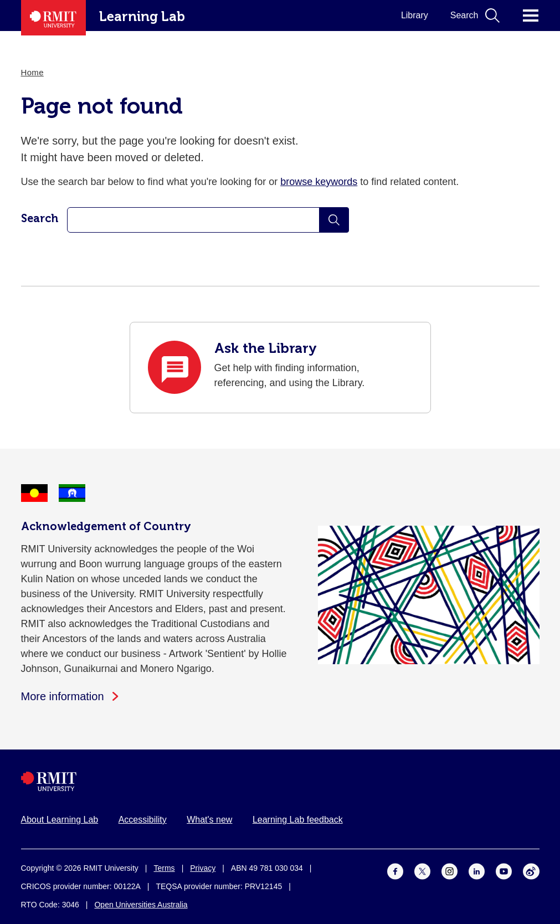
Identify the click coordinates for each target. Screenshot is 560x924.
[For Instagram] (449, 871)
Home (32, 72)
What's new (209, 820)
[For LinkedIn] (477, 871)
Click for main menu (531, 16)
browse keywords (319, 182)
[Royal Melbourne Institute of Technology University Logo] (280, 781)
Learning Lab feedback (298, 820)
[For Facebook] (395, 871)
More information (63, 696)
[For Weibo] (531, 871)
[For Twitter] (422, 871)
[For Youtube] (504, 871)
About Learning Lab (60, 820)
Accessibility (143, 820)
